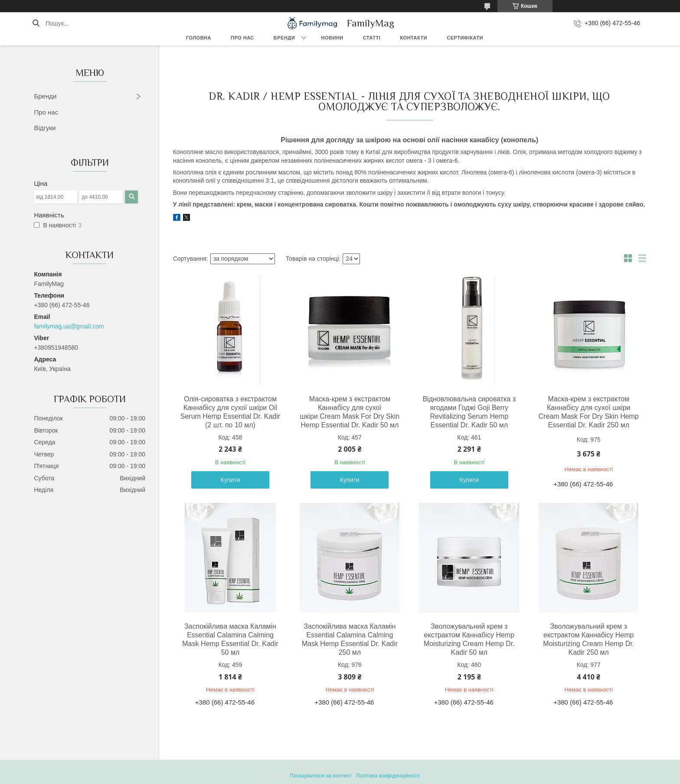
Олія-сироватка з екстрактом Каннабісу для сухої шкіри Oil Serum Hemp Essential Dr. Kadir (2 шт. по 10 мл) (230, 412)
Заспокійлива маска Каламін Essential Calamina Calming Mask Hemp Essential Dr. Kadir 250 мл (350, 639)
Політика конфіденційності (388, 776)
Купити (230, 480)
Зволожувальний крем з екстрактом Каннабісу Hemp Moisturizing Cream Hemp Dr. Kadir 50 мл (469, 639)
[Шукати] (36, 23)
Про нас (242, 38)
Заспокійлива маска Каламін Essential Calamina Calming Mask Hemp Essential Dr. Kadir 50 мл (230, 639)
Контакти (414, 38)
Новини (332, 38)
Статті (372, 38)
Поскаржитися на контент (320, 776)
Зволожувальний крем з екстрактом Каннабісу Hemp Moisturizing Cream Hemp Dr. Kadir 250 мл (588, 639)
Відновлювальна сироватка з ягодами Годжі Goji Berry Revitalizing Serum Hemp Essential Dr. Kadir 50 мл (469, 412)
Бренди (284, 38)
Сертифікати (465, 38)
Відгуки (45, 128)
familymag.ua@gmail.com (69, 326)
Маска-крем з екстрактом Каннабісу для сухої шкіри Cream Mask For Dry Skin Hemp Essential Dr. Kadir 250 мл (589, 412)
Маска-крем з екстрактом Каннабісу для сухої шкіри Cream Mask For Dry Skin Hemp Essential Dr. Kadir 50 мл (350, 412)
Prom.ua (381, 768)
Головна (199, 38)
